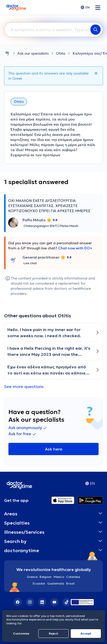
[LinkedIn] (42, 602)
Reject (53, 633)
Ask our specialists (33, 53)
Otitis (61, 53)
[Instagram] (30, 602)
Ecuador (39, 583)
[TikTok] (67, 602)
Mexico (59, 577)
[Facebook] (18, 602)
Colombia (73, 577)
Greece (32, 577)
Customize (21, 633)
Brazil (70, 583)
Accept (86, 633)
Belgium (46, 577)
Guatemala (56, 583)
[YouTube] (54, 602)
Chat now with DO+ (75, 248)
